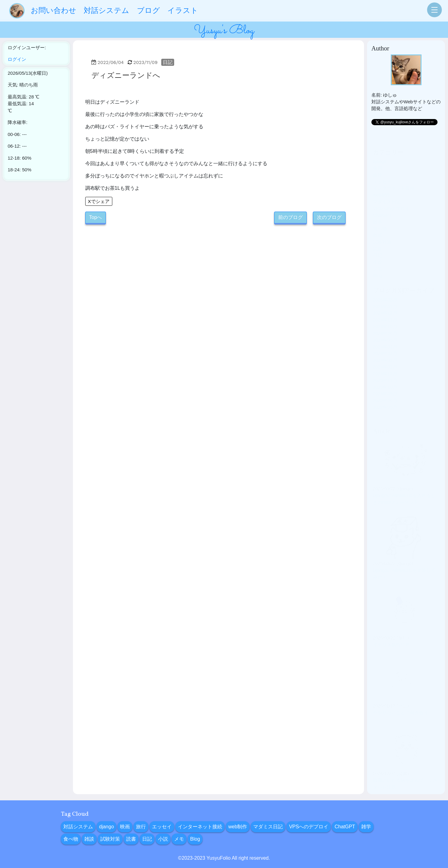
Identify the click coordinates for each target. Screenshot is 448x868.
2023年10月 (385, 378)
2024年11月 (385, 311)
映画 (378, 159)
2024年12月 (385, 304)
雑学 (378, 213)
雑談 (378, 226)
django (380, 152)
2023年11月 (385, 371)
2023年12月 (385, 364)
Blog (377, 266)
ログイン (17, 59)
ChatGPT (382, 206)
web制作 (382, 186)
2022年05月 (385, 398)
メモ (378, 260)
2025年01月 (385, 297)
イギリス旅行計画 (391, 635)
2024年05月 (385, 331)
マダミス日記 (387, 193)
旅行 (378, 166)
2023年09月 (385, 384)
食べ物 (380, 219)
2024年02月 (385, 351)
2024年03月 (385, 344)
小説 (378, 253)
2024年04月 (385, 338)
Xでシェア (99, 201)
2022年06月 (385, 391)
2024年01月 (385, 358)
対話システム (78, 827)
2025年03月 (385, 291)
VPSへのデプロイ (391, 199)
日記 (168, 62)
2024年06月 (385, 324)
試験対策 (382, 233)
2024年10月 (385, 317)
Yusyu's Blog (224, 30)
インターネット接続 (394, 179)
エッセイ (382, 173)
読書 (378, 240)
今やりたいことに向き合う (401, 703)
